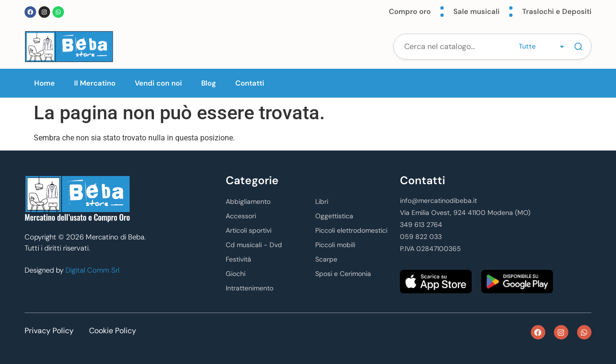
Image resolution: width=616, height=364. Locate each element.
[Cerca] (578, 47)
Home (45, 83)
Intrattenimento (250, 288)
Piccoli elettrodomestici (351, 230)
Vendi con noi (158, 83)
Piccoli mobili (335, 245)
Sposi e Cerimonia (343, 274)
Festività (238, 259)
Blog (209, 83)
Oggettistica (334, 216)
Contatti (250, 83)
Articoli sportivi (249, 230)
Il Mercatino (95, 83)
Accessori (241, 216)
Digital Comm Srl (92, 270)
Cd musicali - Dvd (254, 245)
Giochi (236, 274)
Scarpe (326, 259)
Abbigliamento (248, 201)
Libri (322, 201)
